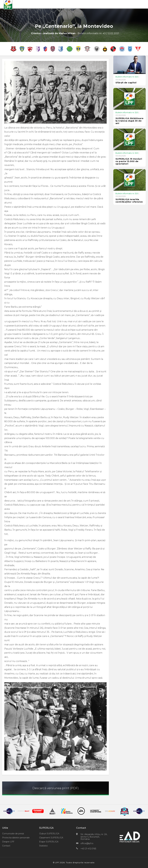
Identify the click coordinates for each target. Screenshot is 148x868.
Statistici (43, 846)
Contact (6, 846)
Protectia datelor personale (16, 838)
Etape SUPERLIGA (49, 842)
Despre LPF (8, 842)
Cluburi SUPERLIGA (49, 834)
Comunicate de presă (13, 834)
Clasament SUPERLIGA (51, 838)
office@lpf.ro (87, 843)
